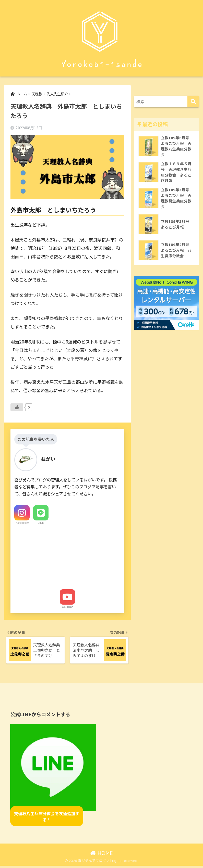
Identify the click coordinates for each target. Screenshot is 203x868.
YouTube (67, 607)
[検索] (193, 102)
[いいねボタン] (17, 407)
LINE (41, 523)
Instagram (22, 523)
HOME (101, 855)
